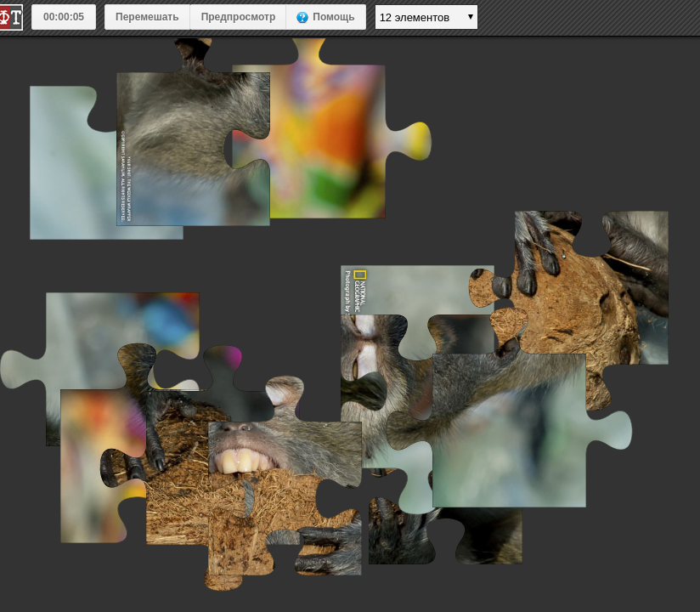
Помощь (333, 17)
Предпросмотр (239, 17)
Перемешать (147, 17)
